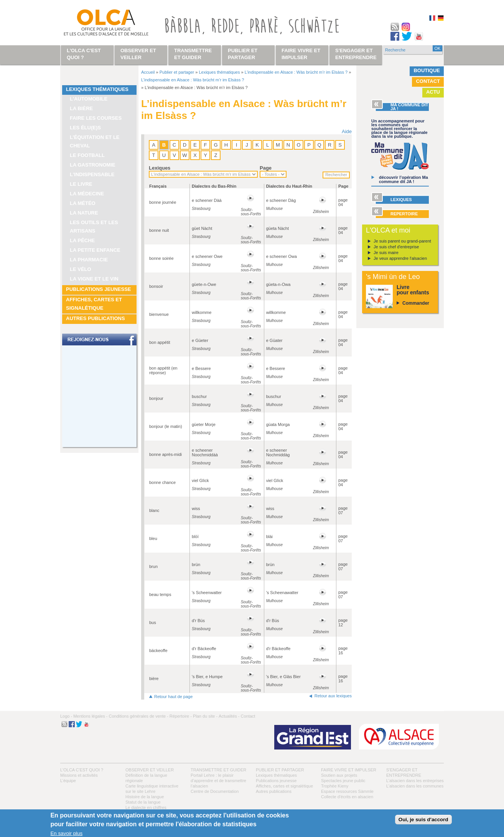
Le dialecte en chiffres (146, 807)
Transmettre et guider (218, 770)
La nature (84, 213)
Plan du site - (205, 716)
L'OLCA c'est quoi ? (82, 770)
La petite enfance (95, 250)
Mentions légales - (90, 716)
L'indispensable (92, 174)
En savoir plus (66, 833)
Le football (87, 155)
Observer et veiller (150, 770)
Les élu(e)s (85, 128)
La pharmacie (89, 260)
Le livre (81, 184)
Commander (416, 303)
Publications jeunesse (99, 289)
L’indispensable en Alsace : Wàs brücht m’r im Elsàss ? (296, 72)
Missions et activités (79, 775)
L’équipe (68, 781)
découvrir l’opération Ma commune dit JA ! (404, 179)
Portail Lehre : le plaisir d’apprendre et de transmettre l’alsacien (218, 781)
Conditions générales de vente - (138, 716)
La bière (81, 108)
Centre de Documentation (215, 791)
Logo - (66, 716)
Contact (428, 81)
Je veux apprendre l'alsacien (400, 258)
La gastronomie (93, 165)
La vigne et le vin (94, 279)
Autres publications (96, 318)
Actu (433, 92)
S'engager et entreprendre (356, 54)
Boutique (427, 70)
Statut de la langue (143, 802)
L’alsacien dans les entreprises (415, 781)
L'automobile (89, 99)
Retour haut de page (173, 697)
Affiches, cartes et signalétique (94, 304)
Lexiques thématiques (97, 89)
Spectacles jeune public (343, 781)
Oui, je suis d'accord (423, 820)
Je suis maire (386, 253)
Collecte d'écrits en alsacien (347, 797)
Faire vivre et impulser (349, 770)
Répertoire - (181, 716)
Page (266, 168)
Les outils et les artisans (94, 227)
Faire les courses (96, 118)
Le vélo (81, 269)
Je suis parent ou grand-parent (402, 241)
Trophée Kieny (335, 786)
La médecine (87, 194)
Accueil (148, 72)
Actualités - (229, 716)
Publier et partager (177, 72)
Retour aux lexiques (333, 696)
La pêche (82, 240)
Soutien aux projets (339, 775)
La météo (83, 203)
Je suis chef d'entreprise (396, 247)
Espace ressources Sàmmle (347, 791)
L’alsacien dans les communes (415, 786)
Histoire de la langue (145, 797)
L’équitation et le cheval (95, 141)
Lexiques (160, 168)
